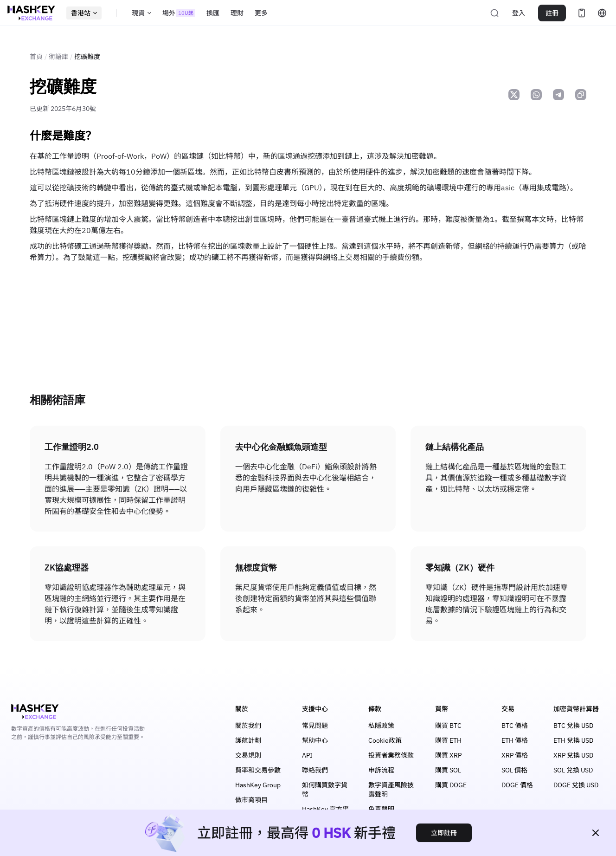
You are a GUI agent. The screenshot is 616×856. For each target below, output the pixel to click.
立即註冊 (444, 833)
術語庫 (58, 57)
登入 (519, 13)
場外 (179, 13)
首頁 (36, 57)
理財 (237, 13)
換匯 (213, 13)
